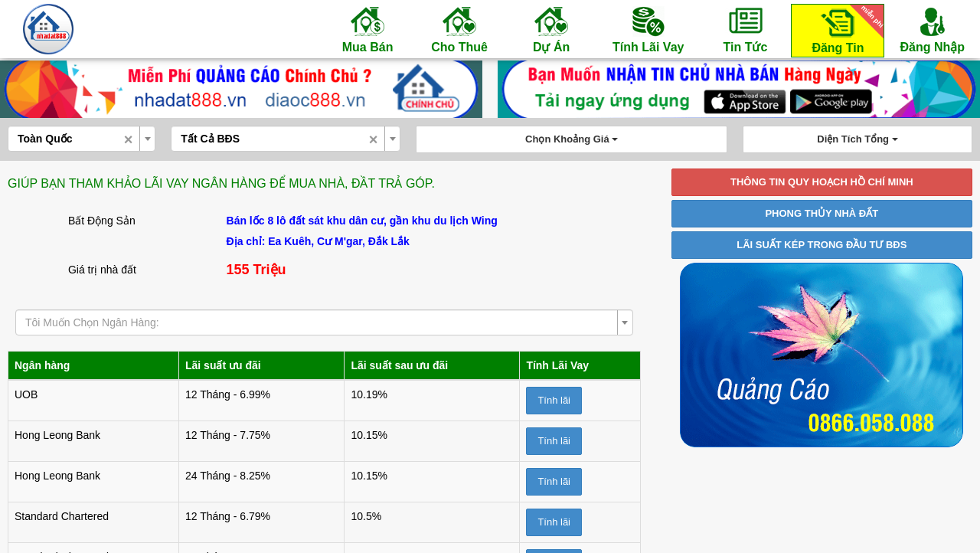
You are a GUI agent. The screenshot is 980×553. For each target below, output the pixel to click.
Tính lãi (554, 400)
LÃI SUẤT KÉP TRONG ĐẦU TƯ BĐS (822, 245)
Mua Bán (367, 29)
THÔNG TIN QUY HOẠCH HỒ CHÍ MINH (822, 182)
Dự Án (551, 29)
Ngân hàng (42, 365)
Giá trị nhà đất (102, 270)
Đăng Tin (845, 29)
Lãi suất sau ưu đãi (399, 365)
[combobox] (82, 139)
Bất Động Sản (102, 221)
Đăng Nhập (932, 29)
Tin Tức (745, 29)
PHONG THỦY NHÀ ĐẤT (822, 213)
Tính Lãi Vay (648, 29)
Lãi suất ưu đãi (223, 365)
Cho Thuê (459, 29)
